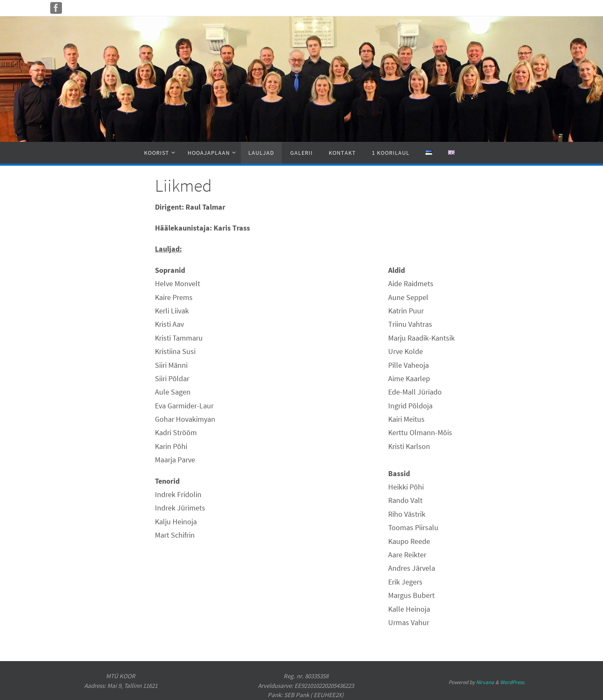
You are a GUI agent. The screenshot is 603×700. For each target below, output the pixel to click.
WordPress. (513, 682)
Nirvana (485, 682)
